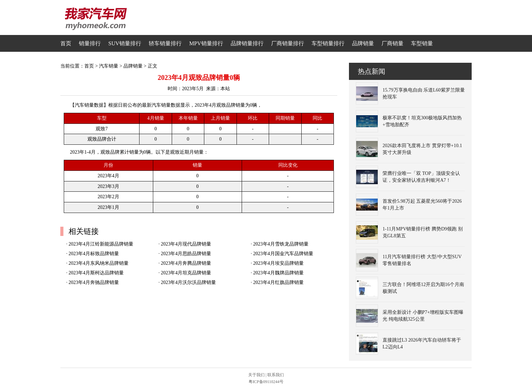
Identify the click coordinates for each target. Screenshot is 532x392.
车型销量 (422, 43)
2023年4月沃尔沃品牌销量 (188, 282)
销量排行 (90, 43)
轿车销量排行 (165, 43)
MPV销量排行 (206, 43)
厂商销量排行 (288, 43)
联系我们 (276, 375)
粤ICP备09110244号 (266, 382)
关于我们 (256, 375)
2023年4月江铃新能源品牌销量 (101, 244)
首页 (66, 43)
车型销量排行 (328, 43)
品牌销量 (363, 43)
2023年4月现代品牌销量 (186, 244)
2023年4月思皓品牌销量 (186, 254)
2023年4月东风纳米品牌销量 (99, 263)
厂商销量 (392, 43)
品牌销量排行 (247, 43)
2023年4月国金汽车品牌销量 (283, 254)
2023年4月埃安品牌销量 (279, 263)
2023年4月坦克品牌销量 (186, 273)
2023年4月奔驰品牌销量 (94, 282)
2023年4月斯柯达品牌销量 (96, 273)
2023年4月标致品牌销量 (94, 254)
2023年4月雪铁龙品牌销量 (281, 244)
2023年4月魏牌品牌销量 (279, 273)
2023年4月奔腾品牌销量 (186, 263)
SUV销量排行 (125, 43)
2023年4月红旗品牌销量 (279, 282)
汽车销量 (109, 66)
